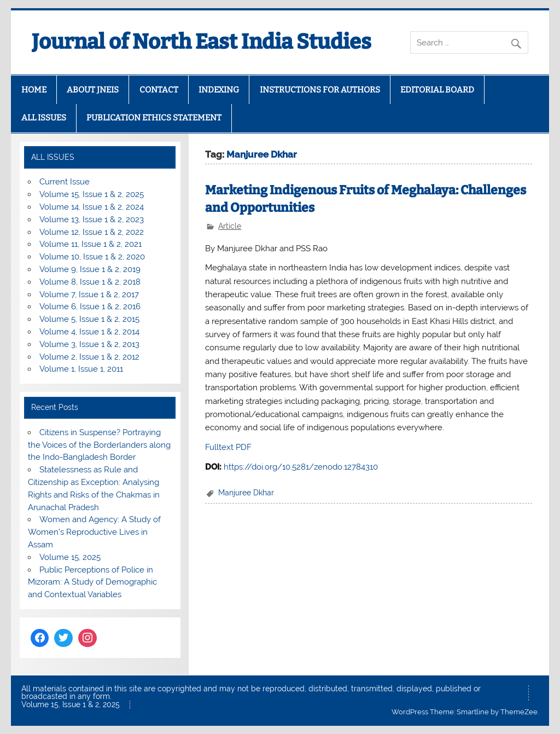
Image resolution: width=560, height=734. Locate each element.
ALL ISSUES (44, 118)
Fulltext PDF (228, 447)
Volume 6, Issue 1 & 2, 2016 (90, 307)
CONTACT (159, 90)
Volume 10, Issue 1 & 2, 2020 (92, 257)
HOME (34, 90)
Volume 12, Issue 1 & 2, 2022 (92, 232)
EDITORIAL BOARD (437, 90)
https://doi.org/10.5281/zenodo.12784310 (301, 467)
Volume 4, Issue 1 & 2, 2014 (89, 332)
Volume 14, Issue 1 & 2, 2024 (92, 207)
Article (230, 226)
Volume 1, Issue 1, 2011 (81, 369)
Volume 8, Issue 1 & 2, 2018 (90, 282)
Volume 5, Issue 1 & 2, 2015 (89, 319)
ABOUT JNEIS (93, 90)
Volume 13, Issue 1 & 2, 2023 (92, 219)
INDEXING (219, 90)
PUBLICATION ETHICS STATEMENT (154, 118)
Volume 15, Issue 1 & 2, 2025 (92, 194)
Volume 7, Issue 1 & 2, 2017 (89, 294)
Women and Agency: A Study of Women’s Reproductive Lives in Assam (94, 532)
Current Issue (65, 182)
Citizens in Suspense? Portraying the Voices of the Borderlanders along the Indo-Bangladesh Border (99, 445)
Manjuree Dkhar (246, 493)
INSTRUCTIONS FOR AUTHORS (320, 90)
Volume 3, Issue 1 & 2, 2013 (89, 344)
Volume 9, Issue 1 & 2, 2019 (90, 269)
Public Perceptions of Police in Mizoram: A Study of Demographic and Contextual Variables (92, 582)
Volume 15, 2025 (70, 557)
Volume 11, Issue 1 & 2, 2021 (91, 244)
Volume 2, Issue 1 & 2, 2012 (89, 357)
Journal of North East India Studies (202, 42)
